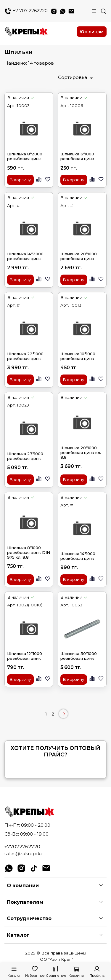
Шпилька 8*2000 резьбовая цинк (25, 156)
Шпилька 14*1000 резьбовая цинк (78, 556)
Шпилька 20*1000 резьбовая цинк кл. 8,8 (81, 452)
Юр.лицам (92, 32)
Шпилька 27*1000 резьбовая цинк (25, 456)
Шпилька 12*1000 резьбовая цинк (25, 656)
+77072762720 (22, 847)
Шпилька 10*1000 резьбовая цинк (78, 356)
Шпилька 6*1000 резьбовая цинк (77, 156)
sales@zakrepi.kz (24, 854)
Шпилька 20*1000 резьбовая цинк (79, 256)
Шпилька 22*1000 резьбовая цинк (25, 356)
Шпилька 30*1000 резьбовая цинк (79, 656)
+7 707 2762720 (26, 11)
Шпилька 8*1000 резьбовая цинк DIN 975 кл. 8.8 (29, 552)
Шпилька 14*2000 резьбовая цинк (25, 256)
